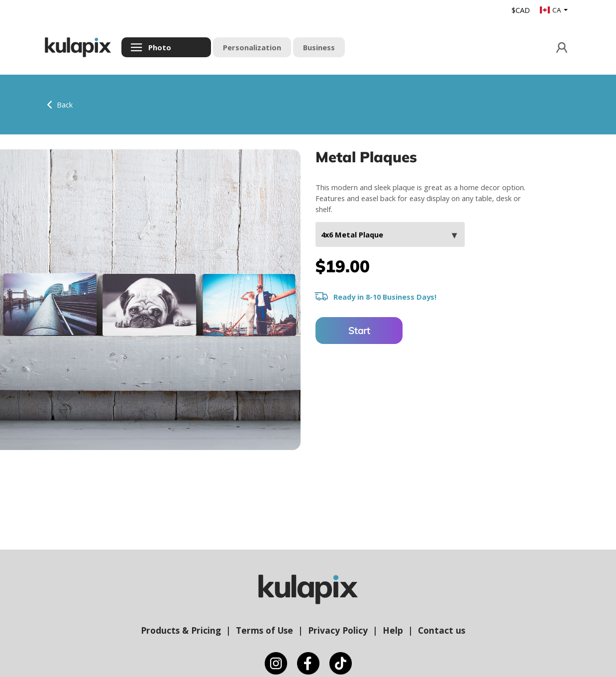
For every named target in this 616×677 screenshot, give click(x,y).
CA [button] (551, 10)
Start (359, 331)
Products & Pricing (181, 630)
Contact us (442, 630)
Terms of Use (264, 630)
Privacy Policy (338, 630)
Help (393, 630)
